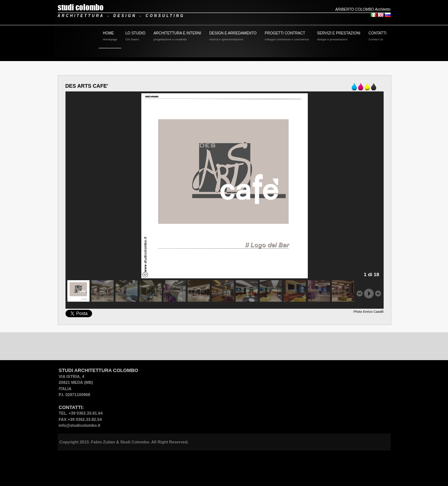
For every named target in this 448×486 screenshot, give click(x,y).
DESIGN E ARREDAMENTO (233, 37)
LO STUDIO (135, 37)
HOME (110, 37)
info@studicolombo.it (80, 425)
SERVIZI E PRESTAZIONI (339, 37)
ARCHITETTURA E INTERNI (177, 37)
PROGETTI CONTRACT (287, 37)
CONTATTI (378, 37)
